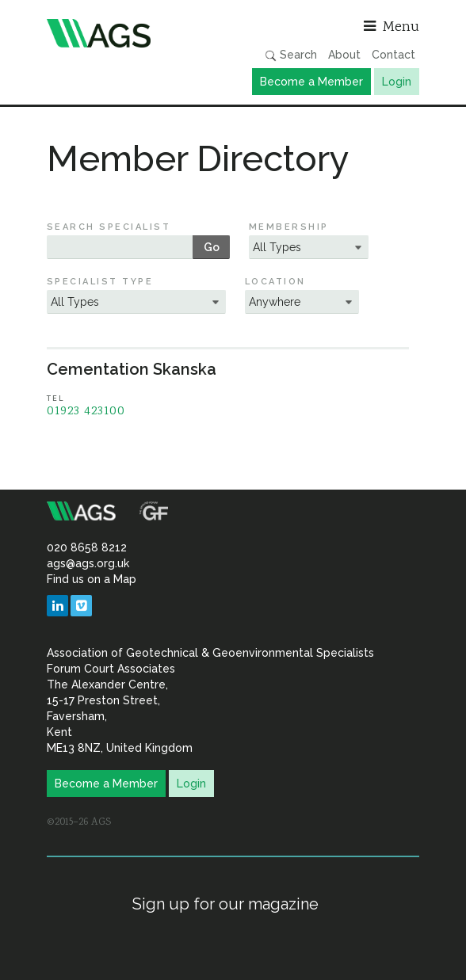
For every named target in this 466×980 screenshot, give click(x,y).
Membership (289, 227)
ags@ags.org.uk (88, 563)
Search (291, 55)
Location (275, 282)
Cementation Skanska (132, 369)
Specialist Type (100, 282)
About (344, 55)
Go (212, 247)
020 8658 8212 (87, 547)
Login (397, 82)
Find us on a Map (92, 579)
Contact (393, 55)
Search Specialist (109, 227)
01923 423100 (86, 412)
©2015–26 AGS (79, 822)
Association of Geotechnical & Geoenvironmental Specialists (136, 33)
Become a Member (311, 82)
